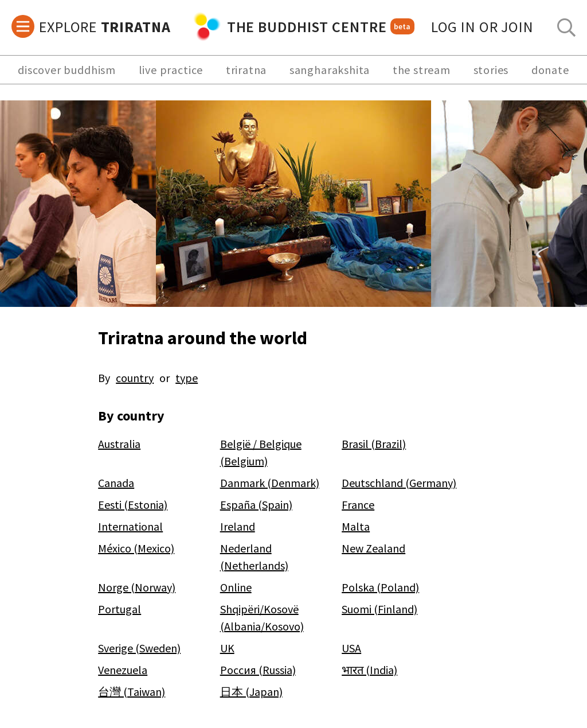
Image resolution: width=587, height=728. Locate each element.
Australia (119, 444)
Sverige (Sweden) (139, 648)
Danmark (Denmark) (270, 483)
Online (236, 587)
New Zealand (373, 548)
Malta (356, 526)
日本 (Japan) (251, 692)
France (358, 505)
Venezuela (123, 670)
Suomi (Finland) (379, 609)
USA (351, 648)
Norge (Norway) (137, 587)
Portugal (120, 609)
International (130, 526)
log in (482, 27)
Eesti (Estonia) (133, 505)
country (135, 378)
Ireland (238, 526)
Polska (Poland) (380, 587)
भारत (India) (369, 670)
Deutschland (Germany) (399, 483)
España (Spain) (256, 505)
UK (227, 648)
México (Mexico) (136, 548)
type (187, 378)
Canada (116, 483)
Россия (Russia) (258, 670)
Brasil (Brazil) (374, 444)
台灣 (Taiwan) (132, 692)
